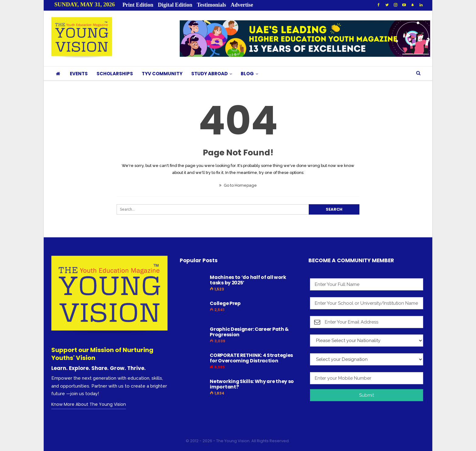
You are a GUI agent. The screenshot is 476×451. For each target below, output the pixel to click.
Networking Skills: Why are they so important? (252, 384)
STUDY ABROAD (209, 74)
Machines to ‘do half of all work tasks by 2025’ (248, 280)
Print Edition (138, 5)
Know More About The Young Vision (89, 404)
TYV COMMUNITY (162, 74)
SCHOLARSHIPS (115, 74)
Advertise (242, 5)
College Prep (225, 303)
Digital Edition (175, 5)
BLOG (247, 74)
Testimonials (211, 5)
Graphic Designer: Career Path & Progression (249, 332)
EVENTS (79, 74)
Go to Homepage (238, 185)
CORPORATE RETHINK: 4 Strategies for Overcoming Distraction (251, 358)
